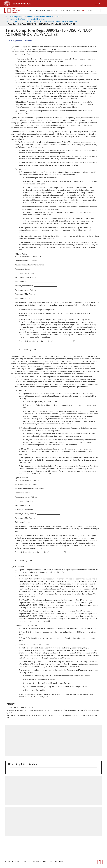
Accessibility (9, 862)
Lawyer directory (51, 11)
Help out (76, 11)
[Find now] (103, 11)
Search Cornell (99, 4)
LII (6, 16)
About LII (31, 11)
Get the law (40, 11)
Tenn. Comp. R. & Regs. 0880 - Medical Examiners (26, 19)
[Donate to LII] (83, 11)
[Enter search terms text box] (93, 11)
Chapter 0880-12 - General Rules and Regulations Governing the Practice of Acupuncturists (43, 22)
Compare (29, 41)
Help (45, 862)
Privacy (62, 862)
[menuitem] (31, 11)
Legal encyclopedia (65, 11)
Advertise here (36, 862)
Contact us (26, 862)
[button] (103, 11)
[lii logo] (12, 10)
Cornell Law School (20, 3)
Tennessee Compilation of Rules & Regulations (45, 16)
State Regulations (17, 16)
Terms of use (53, 862)
